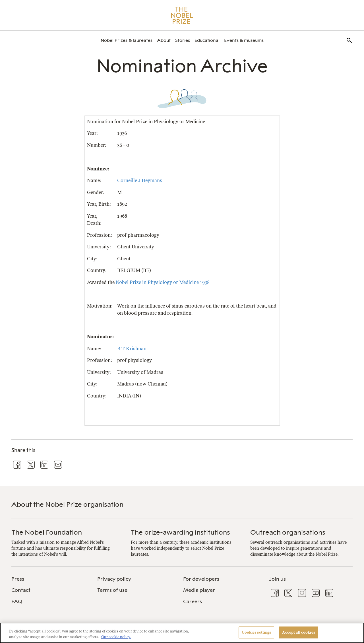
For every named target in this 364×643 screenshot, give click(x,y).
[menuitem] (127, 40)
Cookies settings (256, 632)
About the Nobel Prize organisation (67, 504)
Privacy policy (114, 579)
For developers (201, 579)
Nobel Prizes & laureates (127, 40)
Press (18, 579)
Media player (199, 590)
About (164, 40)
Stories (183, 40)
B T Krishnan (132, 349)
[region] (182, 633)
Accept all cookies (298, 632)
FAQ (17, 601)
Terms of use (112, 590)
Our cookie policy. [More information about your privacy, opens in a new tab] (116, 637)
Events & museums (244, 40)
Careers (193, 601)
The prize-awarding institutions (180, 532)
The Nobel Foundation (47, 532)
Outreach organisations (288, 532)
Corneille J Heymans (140, 180)
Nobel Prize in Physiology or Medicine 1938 (163, 282)
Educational (207, 40)
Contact (21, 590)
